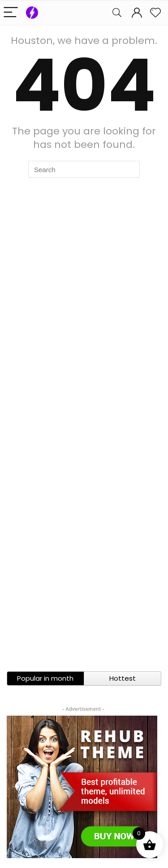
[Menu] (11, 13)
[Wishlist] (155, 13)
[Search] (117, 13)
